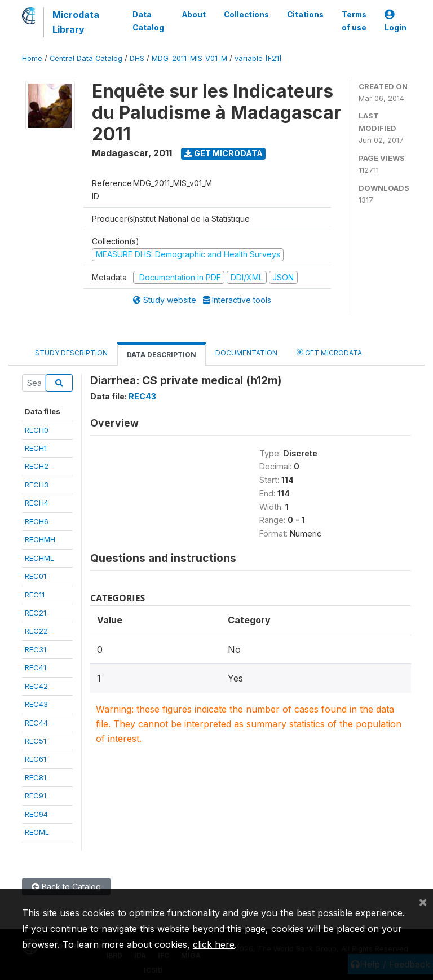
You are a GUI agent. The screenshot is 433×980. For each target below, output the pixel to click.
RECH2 (37, 466)
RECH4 (37, 503)
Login (396, 21)
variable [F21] (258, 58)
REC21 (36, 613)
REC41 (36, 667)
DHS (137, 58)
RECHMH (40, 539)
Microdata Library (76, 22)
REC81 (36, 777)
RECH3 (37, 485)
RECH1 (36, 448)
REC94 (36, 814)
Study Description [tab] (71, 353)
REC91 (36, 796)
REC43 (36, 704)
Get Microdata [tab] (329, 352)
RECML (37, 832)
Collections (246, 15)
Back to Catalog (66, 887)
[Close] (423, 902)
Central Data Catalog (86, 58)
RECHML (39, 558)
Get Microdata (224, 153)
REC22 (36, 631)
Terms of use (354, 21)
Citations (305, 15)
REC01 (36, 576)
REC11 (35, 595)
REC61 (36, 759)
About (194, 15)
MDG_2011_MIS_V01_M (189, 58)
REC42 (36, 686)
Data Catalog (148, 21)
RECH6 (37, 521)
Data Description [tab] (162, 355)
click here (214, 944)
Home (32, 58)
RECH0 (37, 430)
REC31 (36, 649)
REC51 (36, 741)
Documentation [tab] (246, 353)
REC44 (36, 723)
